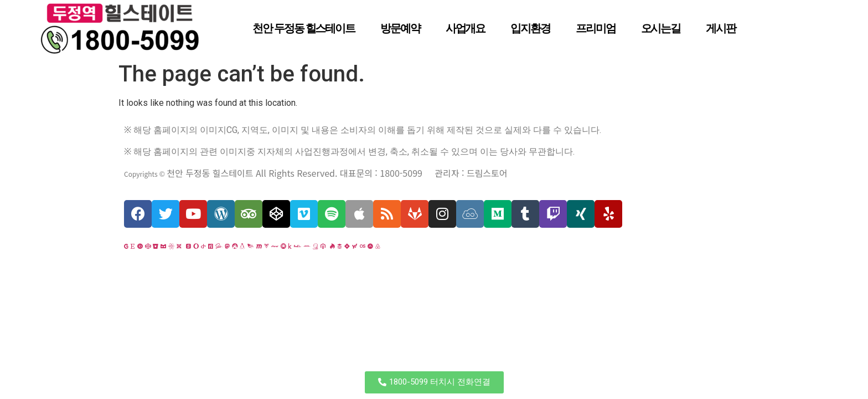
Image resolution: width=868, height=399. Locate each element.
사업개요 (466, 28)
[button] (434, 382)
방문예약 (400, 28)
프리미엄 (596, 28)
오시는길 (661, 28)
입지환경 (530, 28)
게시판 (721, 28)
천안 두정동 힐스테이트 (304, 28)
